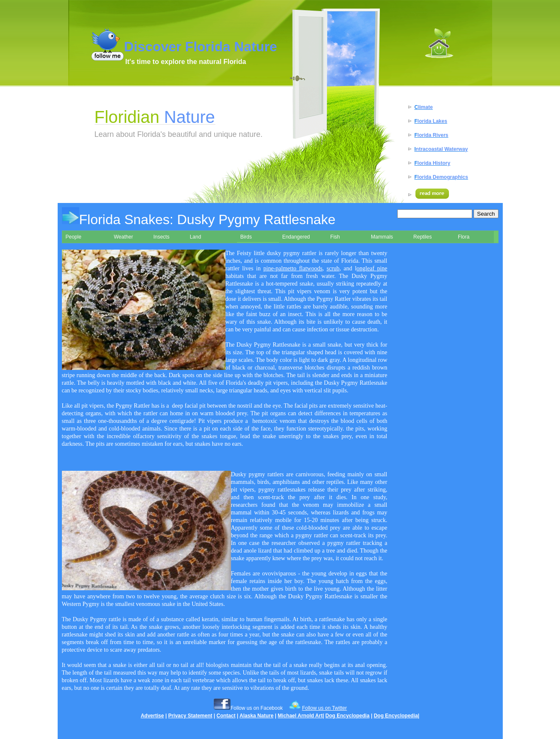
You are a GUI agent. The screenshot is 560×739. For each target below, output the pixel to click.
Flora (464, 237)
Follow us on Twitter (324, 708)
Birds (246, 237)
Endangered (296, 237)
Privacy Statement (190, 716)
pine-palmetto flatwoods (293, 268)
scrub (333, 268)
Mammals (382, 237)
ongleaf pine (372, 268)
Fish (335, 237)
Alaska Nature (256, 716)
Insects (162, 237)
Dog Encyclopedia (348, 716)
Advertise (152, 716)
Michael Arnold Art (300, 716)
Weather (124, 237)
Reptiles (422, 237)
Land (196, 237)
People (74, 237)
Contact (226, 716)
